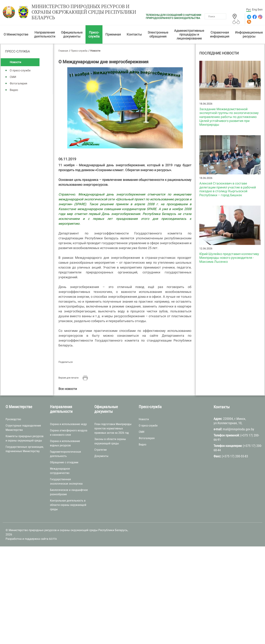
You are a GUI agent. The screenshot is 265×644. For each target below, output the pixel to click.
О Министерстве (16, 34)
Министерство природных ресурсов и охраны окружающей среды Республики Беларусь (84, 12)
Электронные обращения (158, 34)
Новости (15, 62)
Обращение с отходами (64, 462)
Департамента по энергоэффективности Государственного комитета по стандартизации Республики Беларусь (125, 340)
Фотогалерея (18, 83)
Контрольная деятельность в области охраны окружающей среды (68, 505)
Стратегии (100, 450)
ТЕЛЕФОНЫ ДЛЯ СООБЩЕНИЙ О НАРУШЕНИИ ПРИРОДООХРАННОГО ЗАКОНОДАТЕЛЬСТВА (173, 17)
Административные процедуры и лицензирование (189, 34)
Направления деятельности (45, 34)
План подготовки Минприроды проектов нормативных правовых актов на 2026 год (113, 428)
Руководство (13, 419)
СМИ (13, 77)
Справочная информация (220, 34)
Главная (63, 51)
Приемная (113, 34)
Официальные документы (72, 34)
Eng (254, 9)
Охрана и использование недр (68, 424)
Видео (14, 90)
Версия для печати (68, 378)
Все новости (68, 389)
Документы (101, 456)
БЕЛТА (53, 539)
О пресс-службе (20, 70)
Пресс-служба (94, 34)
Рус (249, 9)
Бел (260, 9)
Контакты (134, 34)
